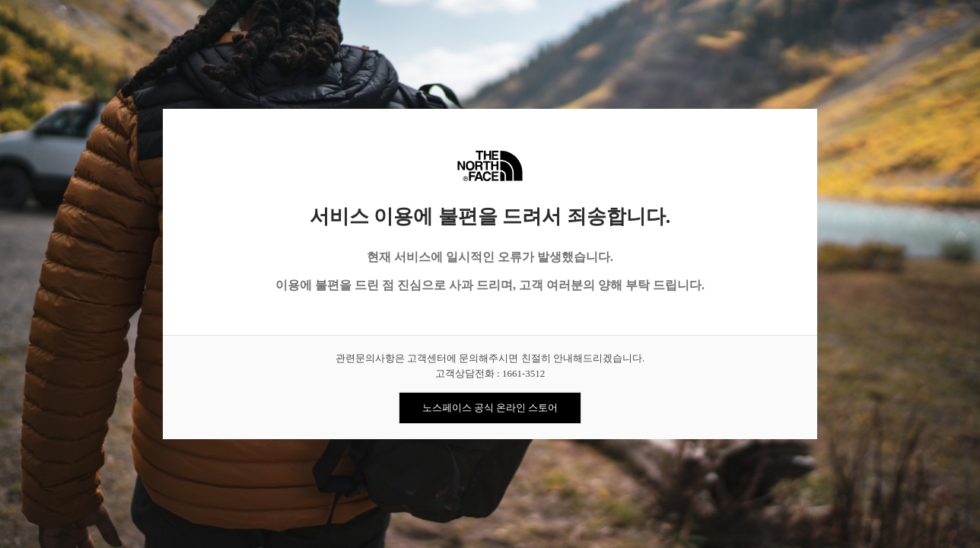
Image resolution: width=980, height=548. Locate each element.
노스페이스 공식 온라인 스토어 (490, 408)
